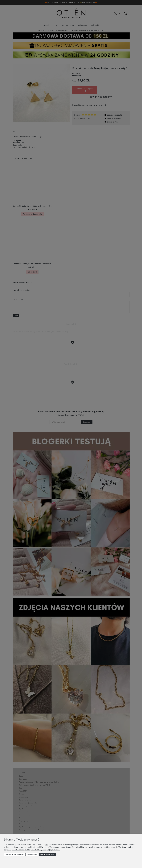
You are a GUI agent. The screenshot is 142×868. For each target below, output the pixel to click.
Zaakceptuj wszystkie (47, 854)
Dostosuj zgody (32, 854)
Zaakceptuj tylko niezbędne (14, 854)
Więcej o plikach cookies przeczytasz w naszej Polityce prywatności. (32, 850)
